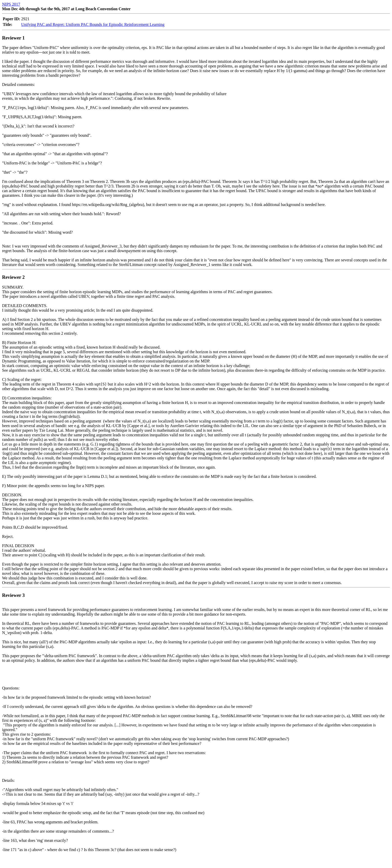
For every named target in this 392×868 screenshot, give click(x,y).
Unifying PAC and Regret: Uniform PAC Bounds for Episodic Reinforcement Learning (93, 24)
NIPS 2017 (11, 4)
